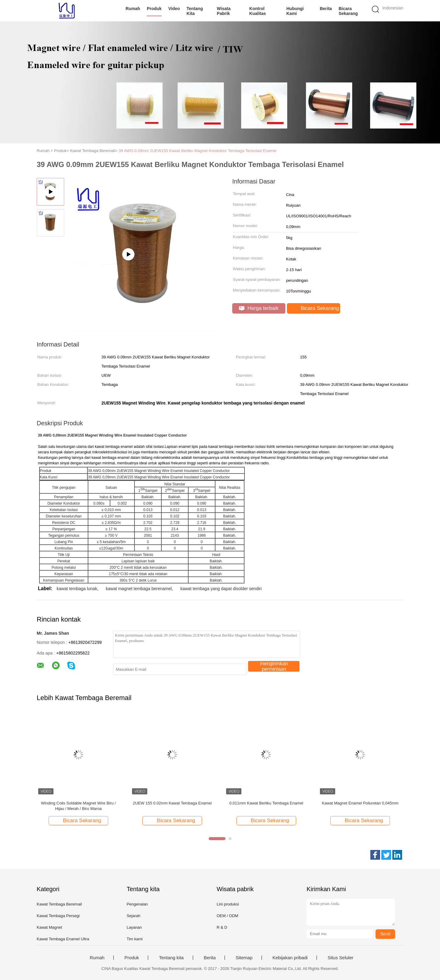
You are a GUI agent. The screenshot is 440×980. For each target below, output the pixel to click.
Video (174, 9)
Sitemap (244, 958)
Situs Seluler (340, 958)
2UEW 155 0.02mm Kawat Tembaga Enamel (172, 803)
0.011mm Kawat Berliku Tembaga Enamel (266, 803)
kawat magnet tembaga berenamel (139, 589)
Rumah (133, 9)
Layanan (134, 927)
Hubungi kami (295, 11)
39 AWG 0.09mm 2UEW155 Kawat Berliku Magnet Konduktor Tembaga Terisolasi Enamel (197, 151)
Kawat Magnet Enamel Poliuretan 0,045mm (360, 803)
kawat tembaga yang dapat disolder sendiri (221, 589)
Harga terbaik (259, 308)
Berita (326, 9)
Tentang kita (195, 11)
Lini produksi (228, 904)
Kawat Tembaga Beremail (59, 904)
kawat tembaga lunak (77, 589)
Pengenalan (137, 904)
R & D (222, 927)
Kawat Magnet (49, 927)
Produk (154, 9)
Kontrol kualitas (258, 11)
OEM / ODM (227, 916)
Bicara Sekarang (348, 11)
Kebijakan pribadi (290, 958)
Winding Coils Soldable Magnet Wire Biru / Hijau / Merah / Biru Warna (78, 806)
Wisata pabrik (224, 11)
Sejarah (133, 916)
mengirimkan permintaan (274, 666)
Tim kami (134, 939)
